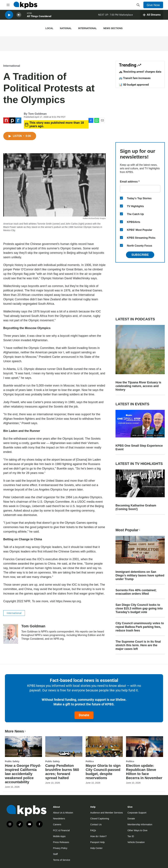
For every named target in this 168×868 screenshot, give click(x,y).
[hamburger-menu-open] (8, 5)
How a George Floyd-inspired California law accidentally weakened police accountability (23, 774)
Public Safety (12, 761)
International (87, 28)
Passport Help (97, 842)
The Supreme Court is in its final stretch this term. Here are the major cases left (138, 645)
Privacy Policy (60, 848)
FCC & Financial (61, 830)
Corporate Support (137, 813)
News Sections (113, 28)
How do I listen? (98, 836)
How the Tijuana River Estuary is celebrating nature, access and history (138, 386)
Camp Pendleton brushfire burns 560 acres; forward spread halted (62, 772)
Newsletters (59, 819)
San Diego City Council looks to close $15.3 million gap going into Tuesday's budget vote (139, 608)
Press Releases (61, 842)
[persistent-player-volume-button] (19, 17)
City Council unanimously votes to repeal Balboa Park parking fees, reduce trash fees (140, 627)
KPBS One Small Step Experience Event (139, 447)
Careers (57, 824)
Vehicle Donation (136, 842)
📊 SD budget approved (134, 85)
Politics (90, 761)
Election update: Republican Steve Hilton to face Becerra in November (144, 772)
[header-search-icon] (138, 5)
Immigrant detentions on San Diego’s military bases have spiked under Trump (140, 575)
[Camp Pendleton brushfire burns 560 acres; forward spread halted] (64, 747)
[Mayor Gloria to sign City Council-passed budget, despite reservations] (104, 747)
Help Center (96, 848)
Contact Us (96, 824)
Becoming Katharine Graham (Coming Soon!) (136, 507)
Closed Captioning (100, 819)
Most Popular (128, 530)
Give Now (153, 5)
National (66, 28)
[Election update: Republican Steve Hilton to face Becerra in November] (145, 747)
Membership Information (140, 824)
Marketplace (126, 16)
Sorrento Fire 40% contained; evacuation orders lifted (136, 592)
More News (16, 731)
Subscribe (140, 255)
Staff (55, 854)
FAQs (93, 830)
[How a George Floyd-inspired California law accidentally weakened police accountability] (23, 747)
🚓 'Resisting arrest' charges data (140, 72)
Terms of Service (62, 860)
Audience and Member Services (106, 813)
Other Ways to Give (137, 830)
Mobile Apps (59, 836)
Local (49, 28)
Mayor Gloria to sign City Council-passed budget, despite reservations (103, 772)
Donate (84, 715)
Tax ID (131, 836)
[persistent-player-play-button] (9, 17)
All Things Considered (39, 18)
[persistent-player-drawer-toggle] (152, 16)
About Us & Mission (63, 813)
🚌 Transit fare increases (135, 78)
